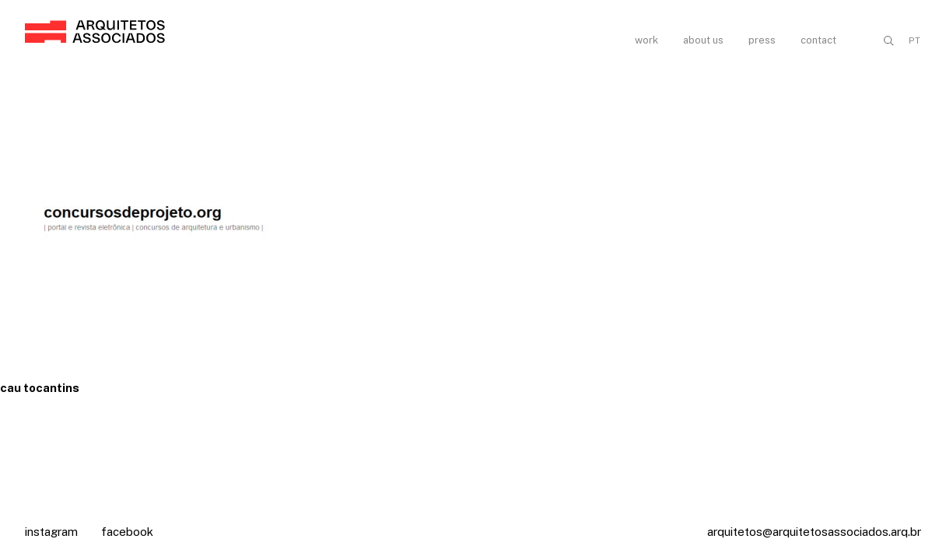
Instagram (51, 532)
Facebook (127, 532)
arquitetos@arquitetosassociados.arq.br (814, 532)
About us (703, 40)
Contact (818, 40)
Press (762, 40)
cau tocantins (40, 388)
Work (646, 40)
